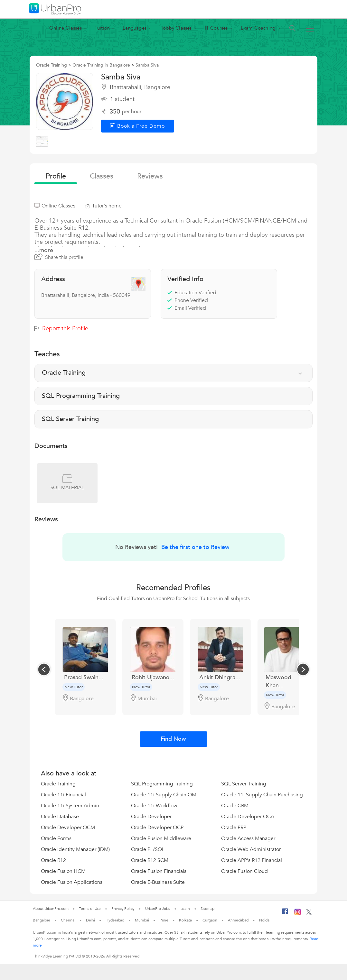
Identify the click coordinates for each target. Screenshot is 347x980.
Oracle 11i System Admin (70, 806)
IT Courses (216, 28)
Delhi (91, 920)
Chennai (68, 920)
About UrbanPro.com (51, 909)
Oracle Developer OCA (248, 817)
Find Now (173, 739)
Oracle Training (58, 784)
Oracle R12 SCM (150, 860)
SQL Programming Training (162, 784)
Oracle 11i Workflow (154, 806)
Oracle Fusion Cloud (244, 871)
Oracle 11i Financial (63, 795)
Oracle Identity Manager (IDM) (75, 849)
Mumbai (142, 920)
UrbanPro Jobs (158, 909)
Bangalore (42, 920)
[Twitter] (309, 913)
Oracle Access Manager (248, 838)
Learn (185, 909)
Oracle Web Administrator (251, 849)
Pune (164, 920)
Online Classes (66, 28)
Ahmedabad (238, 920)
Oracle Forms (56, 838)
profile (56, 176)
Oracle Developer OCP (157, 828)
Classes (102, 176)
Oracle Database (60, 817)
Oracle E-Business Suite (158, 882)
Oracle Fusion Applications (72, 882)
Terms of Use (90, 909)
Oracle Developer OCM (68, 828)
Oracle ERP (234, 828)
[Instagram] (298, 914)
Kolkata (185, 920)
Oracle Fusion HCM (63, 871)
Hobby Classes (176, 28)
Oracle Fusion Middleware (161, 838)
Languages (135, 28)
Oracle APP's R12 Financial (252, 860)
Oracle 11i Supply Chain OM (164, 795)
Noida (264, 920)
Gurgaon (210, 920)
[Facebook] (285, 914)
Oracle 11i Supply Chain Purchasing (262, 795)
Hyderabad (115, 920)
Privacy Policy (123, 909)
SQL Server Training (244, 784)
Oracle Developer (151, 817)
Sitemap (207, 909)
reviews (150, 176)
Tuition (102, 28)
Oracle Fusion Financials (159, 871)
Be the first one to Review (195, 547)
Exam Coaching (259, 28)
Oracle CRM (235, 806)
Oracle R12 (53, 860)
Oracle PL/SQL (148, 849)
